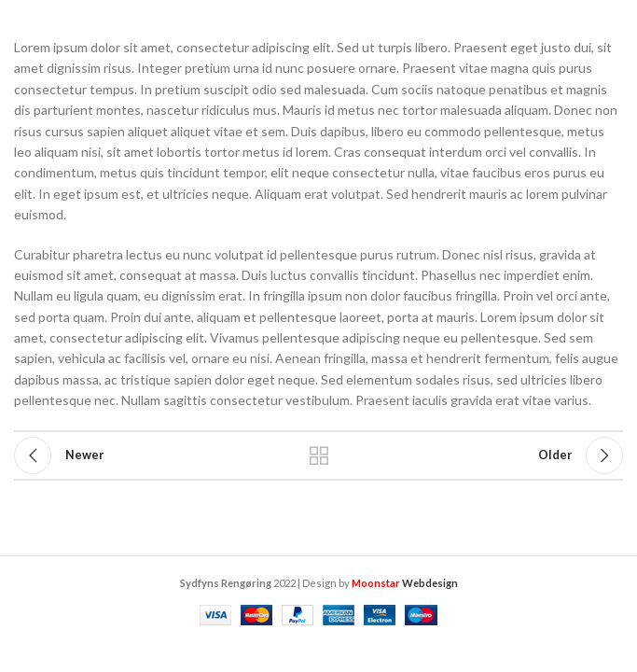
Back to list (319, 455)
